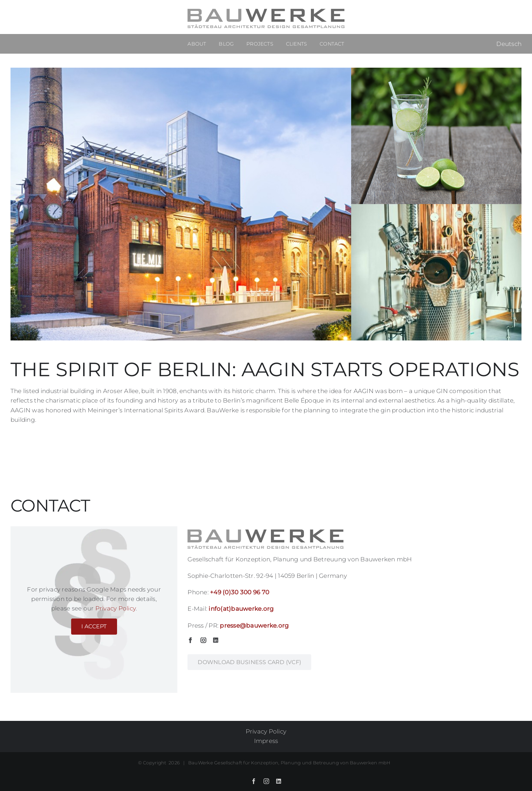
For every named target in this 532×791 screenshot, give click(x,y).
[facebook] (190, 640)
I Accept (94, 626)
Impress (266, 741)
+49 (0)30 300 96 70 (240, 592)
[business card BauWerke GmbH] (249, 662)
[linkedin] (216, 640)
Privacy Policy (116, 608)
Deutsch (509, 44)
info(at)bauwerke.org (241, 609)
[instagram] (203, 640)
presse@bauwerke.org (254, 626)
